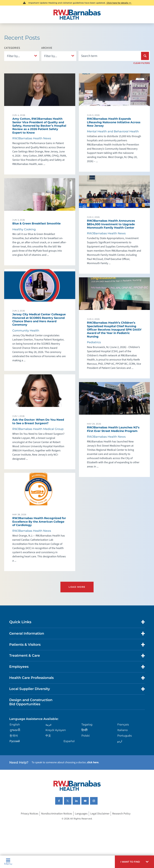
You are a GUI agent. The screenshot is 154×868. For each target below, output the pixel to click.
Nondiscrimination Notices (57, 813)
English (15, 724)
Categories (12, 48)
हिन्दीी (84, 730)
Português (125, 735)
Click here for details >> (119, 3)
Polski (86, 735)
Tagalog (87, 724)
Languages (81, 813)
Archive (47, 48)
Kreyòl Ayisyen (56, 730)
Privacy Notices (30, 813)
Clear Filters (142, 63)
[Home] (77, 14)
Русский (15, 741)
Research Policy (121, 813)
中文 (48, 735)
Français (123, 724)
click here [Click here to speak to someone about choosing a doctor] (93, 762)
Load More (77, 587)
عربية (49, 724)
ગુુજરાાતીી (15, 730)
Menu (8, 862)
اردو (120, 741)
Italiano (122, 730)
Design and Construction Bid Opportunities (31, 702)
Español (69, 741)
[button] (134, 862)
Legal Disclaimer (100, 813)
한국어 (14, 735)
